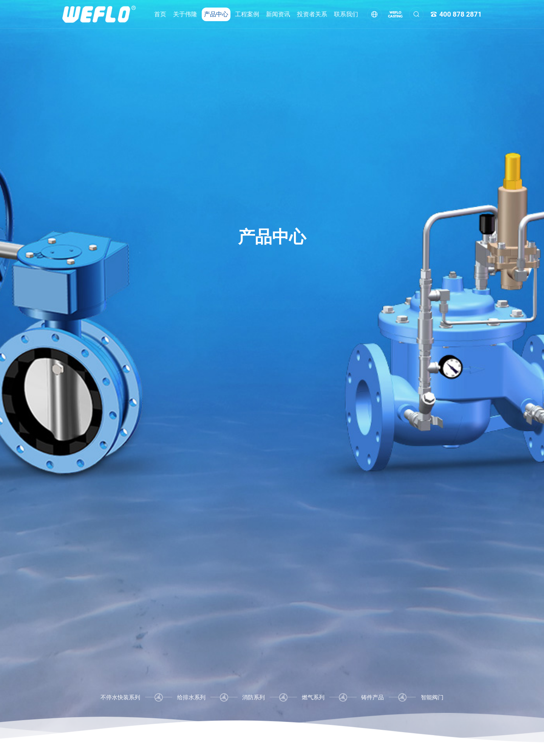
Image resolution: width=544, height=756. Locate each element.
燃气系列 (313, 697)
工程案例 (247, 14)
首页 (160, 14)
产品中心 (216, 14)
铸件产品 (372, 697)
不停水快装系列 (120, 697)
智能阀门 (432, 697)
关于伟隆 (185, 14)
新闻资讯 (278, 14)
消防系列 (253, 697)
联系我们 (346, 14)
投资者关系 (312, 14)
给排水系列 (191, 697)
